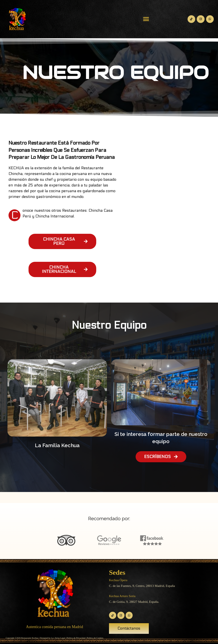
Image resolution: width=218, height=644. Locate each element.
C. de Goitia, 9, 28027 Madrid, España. (134, 602)
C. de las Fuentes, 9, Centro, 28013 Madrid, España (142, 586)
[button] (146, 19)
